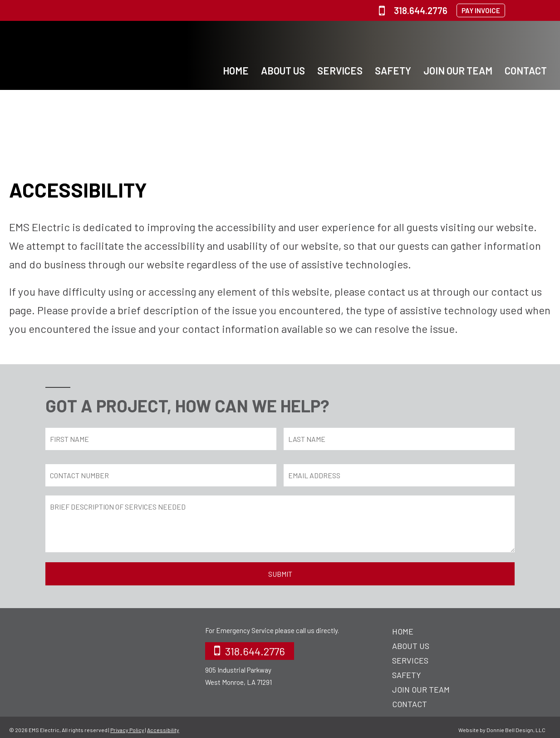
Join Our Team (458, 70)
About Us (283, 70)
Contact (526, 70)
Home (236, 70)
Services (340, 70)
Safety (393, 70)
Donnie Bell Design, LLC (516, 730)
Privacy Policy (127, 730)
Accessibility (163, 730)
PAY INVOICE (481, 10)
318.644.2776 (413, 10)
